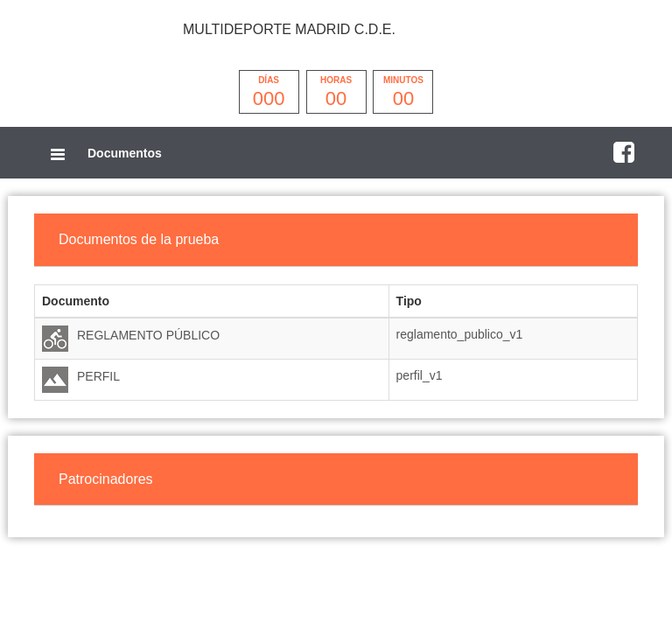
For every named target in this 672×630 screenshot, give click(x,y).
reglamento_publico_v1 (460, 334)
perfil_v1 (420, 375)
